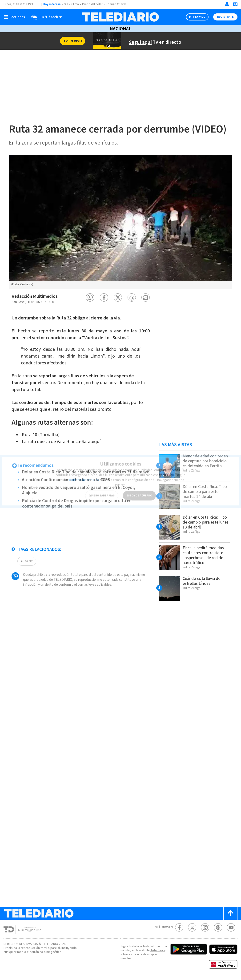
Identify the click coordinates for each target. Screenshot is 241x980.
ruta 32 (27, 561)
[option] (120, 222)
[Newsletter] (235, 5)
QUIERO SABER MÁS (102, 493)
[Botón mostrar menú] (15, 17)
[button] (90, 297)
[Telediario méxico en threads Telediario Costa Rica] (218, 927)
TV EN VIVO (198, 17)
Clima (75, 4)
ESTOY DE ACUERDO (139, 493)
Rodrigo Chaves (116, 4)
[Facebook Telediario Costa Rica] (179, 927)
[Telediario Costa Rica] (120, 17)
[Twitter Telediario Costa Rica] (192, 927)
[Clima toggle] (45, 17)
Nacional (120, 29)
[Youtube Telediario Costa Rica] (231, 927)
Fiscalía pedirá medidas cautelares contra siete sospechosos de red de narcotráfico (203, 555)
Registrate (225, 17)
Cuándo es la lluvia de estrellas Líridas (201, 581)
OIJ (66, 4)
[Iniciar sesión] (227, 4)
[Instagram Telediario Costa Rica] (205, 927)
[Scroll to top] (230, 913)
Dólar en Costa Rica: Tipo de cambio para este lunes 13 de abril (206, 522)
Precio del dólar (92, 4)
